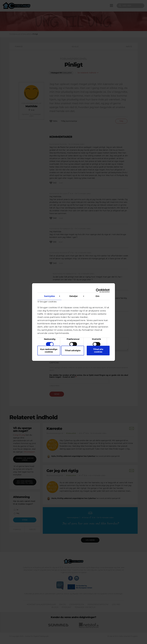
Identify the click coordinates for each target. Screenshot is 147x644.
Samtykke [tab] (50, 296)
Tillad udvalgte (73, 350)
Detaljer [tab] (74, 296)
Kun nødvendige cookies (49, 350)
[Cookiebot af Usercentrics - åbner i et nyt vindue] (98, 291)
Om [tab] (97, 296)
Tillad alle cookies (98, 350)
